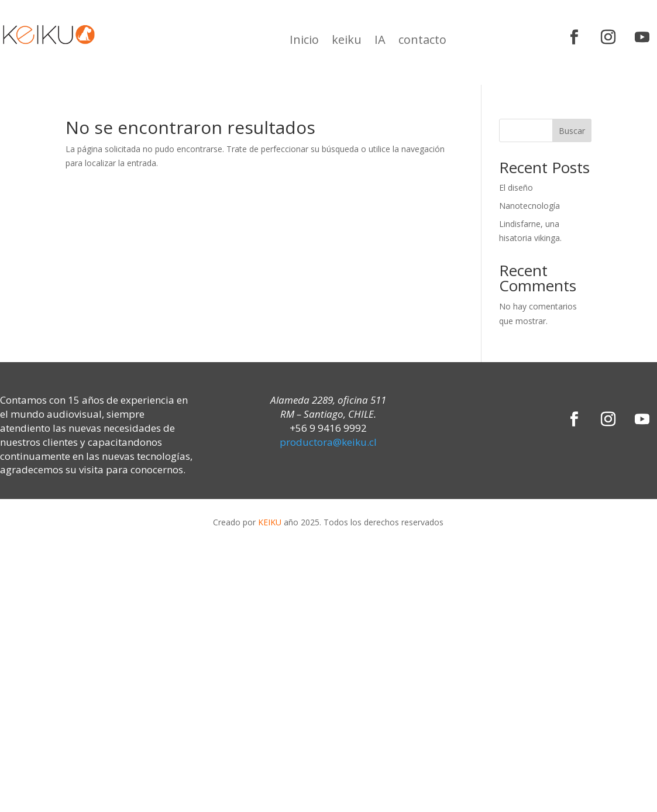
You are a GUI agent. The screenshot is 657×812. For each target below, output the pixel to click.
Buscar (572, 131)
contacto (422, 42)
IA (380, 42)
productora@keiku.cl (328, 442)
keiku (347, 42)
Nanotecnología (529, 206)
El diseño (516, 187)
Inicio (304, 42)
